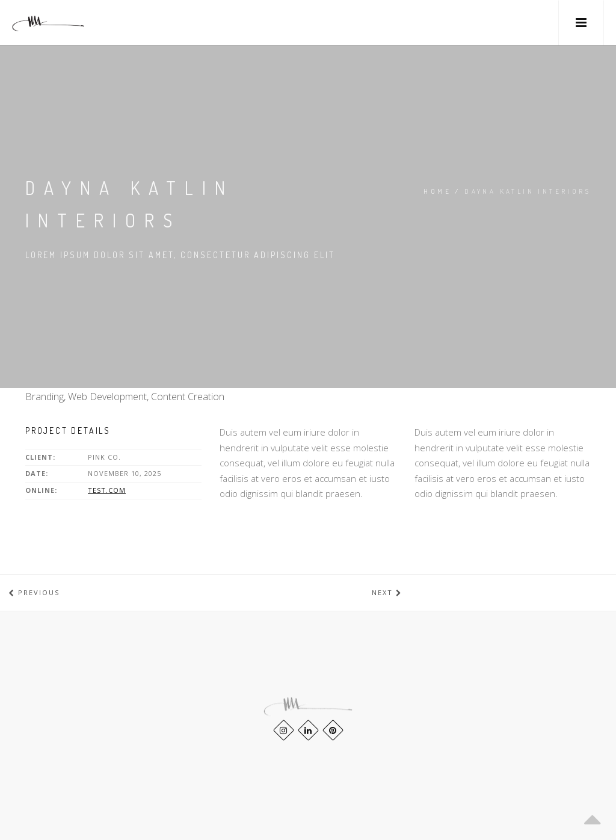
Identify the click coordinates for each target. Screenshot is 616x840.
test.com (107, 490)
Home (437, 191)
